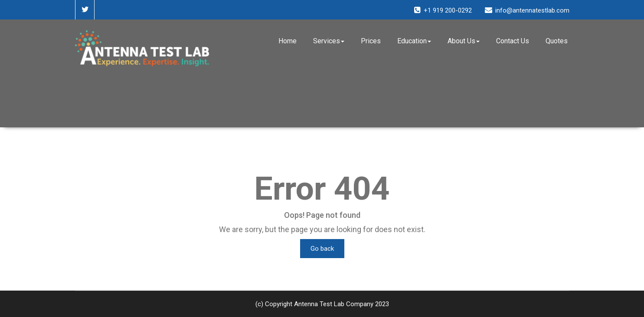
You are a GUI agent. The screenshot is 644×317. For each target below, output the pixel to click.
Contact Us (513, 41)
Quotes (557, 41)
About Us (464, 41)
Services (329, 41)
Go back (322, 249)
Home (288, 41)
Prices (371, 41)
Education (414, 41)
